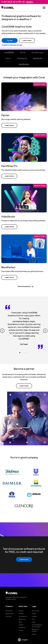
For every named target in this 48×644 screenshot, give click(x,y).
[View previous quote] (3, 331)
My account (22, 619)
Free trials (8, 616)
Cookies (34, 616)
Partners (21, 614)
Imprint (34, 634)
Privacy (34, 614)
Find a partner (23, 616)
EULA (33, 619)
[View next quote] (45, 331)
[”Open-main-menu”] (44, 8)
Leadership (22, 628)
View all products (24, 286)
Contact (21, 625)
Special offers (10, 614)
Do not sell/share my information (37, 626)
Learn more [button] (9, 125)
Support (21, 611)
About (20, 622)
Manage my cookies (35, 630)
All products (9, 611)
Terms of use (35, 611)
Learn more (27, 41)
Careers (21, 630)
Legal (34, 622)
